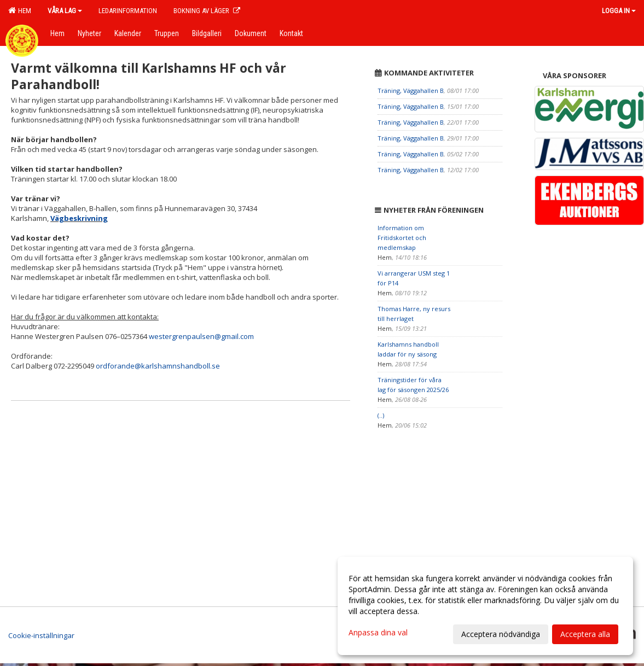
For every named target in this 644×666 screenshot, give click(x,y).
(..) (381, 415)
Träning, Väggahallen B (411, 90)
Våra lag (65, 11)
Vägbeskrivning (79, 218)
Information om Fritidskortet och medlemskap (402, 238)
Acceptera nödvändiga (501, 634)
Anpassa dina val (378, 633)
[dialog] (485, 606)
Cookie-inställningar (41, 635)
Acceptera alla (585, 634)
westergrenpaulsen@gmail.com (201, 336)
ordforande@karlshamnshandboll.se (158, 366)
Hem (20, 10)
